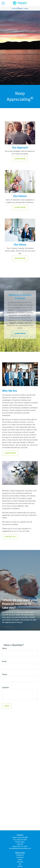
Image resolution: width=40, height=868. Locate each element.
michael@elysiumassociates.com (20, 848)
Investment (20, 857)
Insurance (20, 862)
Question (6, 687)
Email (4, 661)
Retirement (20, 855)
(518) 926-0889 (23, 837)
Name (4, 648)
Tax (20, 864)
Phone (5, 674)
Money (20, 866)
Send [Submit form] (7, 706)
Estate (20, 860)
